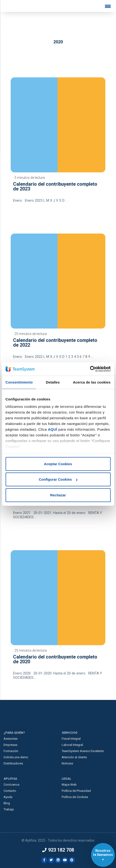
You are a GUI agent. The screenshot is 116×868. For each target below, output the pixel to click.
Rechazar (58, 495)
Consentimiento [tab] (19, 382)
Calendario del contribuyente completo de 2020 (55, 659)
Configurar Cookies (58, 479)
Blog (7, 803)
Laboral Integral (72, 745)
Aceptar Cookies (58, 464)
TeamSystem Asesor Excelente (83, 751)
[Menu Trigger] (108, 6)
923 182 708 (58, 850)
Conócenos (12, 785)
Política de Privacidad (76, 791)
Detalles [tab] (53, 382)
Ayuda (8, 797)
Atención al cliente (74, 757)
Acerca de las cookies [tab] (92, 382)
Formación (11, 751)
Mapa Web (69, 785)
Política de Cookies (75, 797)
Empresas (10, 745)
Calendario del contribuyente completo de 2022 (55, 343)
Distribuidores (13, 763)
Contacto (10, 791)
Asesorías (11, 739)
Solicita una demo (16, 757)
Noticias (67, 763)
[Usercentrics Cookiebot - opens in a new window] (90, 369)
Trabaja (9, 809)
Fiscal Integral (71, 739)
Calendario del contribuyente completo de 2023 (55, 186)
